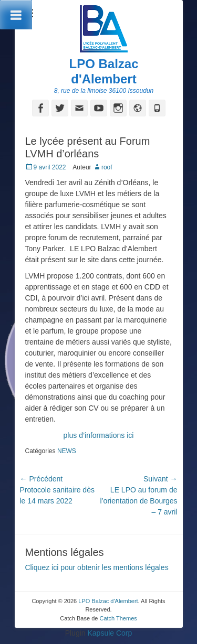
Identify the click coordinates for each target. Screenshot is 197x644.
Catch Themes (118, 618)
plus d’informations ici (99, 435)
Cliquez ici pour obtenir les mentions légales (97, 567)
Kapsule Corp (110, 633)
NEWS (67, 451)
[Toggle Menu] (16, 15)
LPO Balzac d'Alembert (103, 71)
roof (107, 167)
